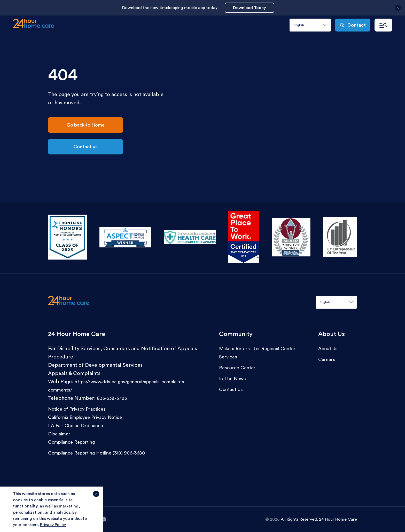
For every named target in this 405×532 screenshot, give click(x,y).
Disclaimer (59, 434)
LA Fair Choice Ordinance (76, 426)
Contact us (85, 147)
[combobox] (310, 25)
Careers (327, 359)
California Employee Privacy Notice (85, 417)
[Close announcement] (398, 10)
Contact (353, 25)
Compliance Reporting (71, 442)
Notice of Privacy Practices (77, 409)
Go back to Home (86, 125)
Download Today (250, 8)
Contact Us (231, 389)
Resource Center (237, 368)
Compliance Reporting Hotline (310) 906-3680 (96, 453)
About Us (328, 349)
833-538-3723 (112, 398)
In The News (232, 379)
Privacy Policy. (53, 525)
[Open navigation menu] (383, 25)
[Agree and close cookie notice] (96, 496)
